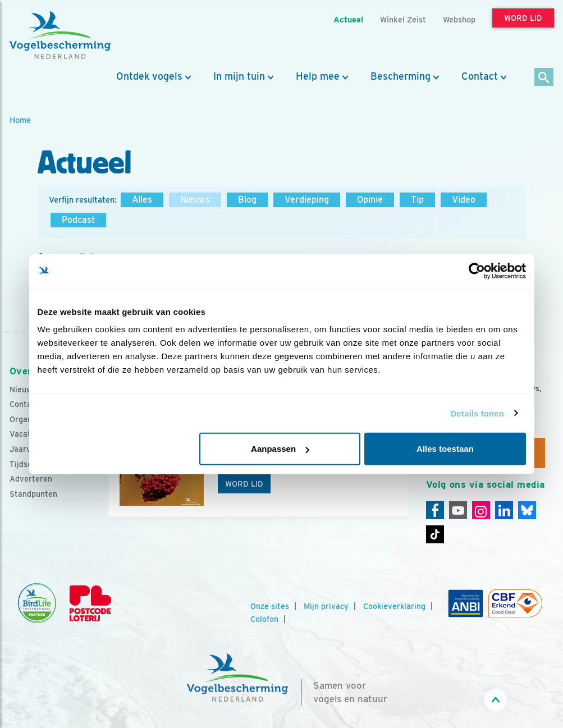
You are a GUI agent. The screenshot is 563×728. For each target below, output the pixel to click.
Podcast (78, 220)
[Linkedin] (504, 510)
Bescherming (400, 76)
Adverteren (31, 479)
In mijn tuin (239, 76)
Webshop (459, 19)
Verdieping (307, 200)
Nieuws (195, 200)
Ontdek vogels (149, 76)
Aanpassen (280, 449)
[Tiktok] (435, 534)
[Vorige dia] (106, 484)
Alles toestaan (445, 449)
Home (20, 120)
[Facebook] (435, 510)
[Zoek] (544, 78)
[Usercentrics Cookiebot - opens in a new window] (477, 271)
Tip (417, 200)
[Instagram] (481, 510)
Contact (480, 76)
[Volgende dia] (411, 484)
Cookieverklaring (394, 606)
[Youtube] (458, 510)
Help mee (318, 76)
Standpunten (33, 494)
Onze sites (270, 606)
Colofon (264, 619)
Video (464, 200)
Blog (247, 200)
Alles (142, 200)
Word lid (244, 484)
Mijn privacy (326, 606)
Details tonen (477, 413)
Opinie (370, 200)
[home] (60, 35)
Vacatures (28, 434)
